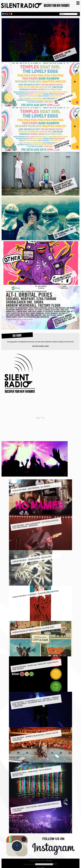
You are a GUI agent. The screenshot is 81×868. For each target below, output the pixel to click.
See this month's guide (40, 346)
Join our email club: (29, 864)
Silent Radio (35, 6)
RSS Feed (49, 861)
